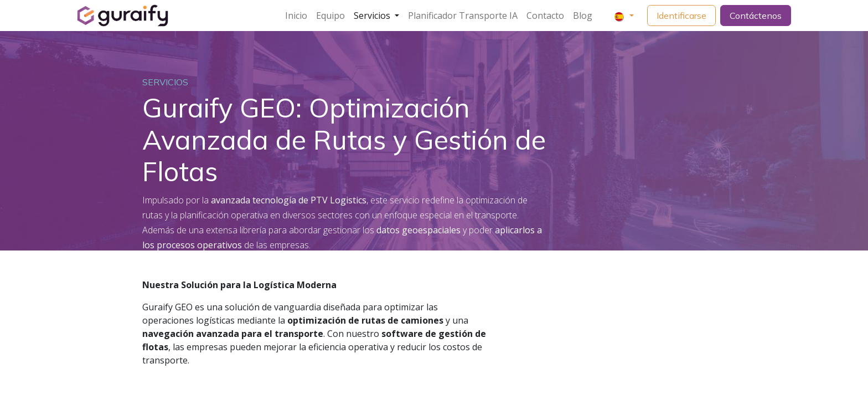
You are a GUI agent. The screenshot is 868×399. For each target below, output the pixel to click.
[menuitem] (296, 16)
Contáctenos (756, 16)
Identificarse (681, 16)
